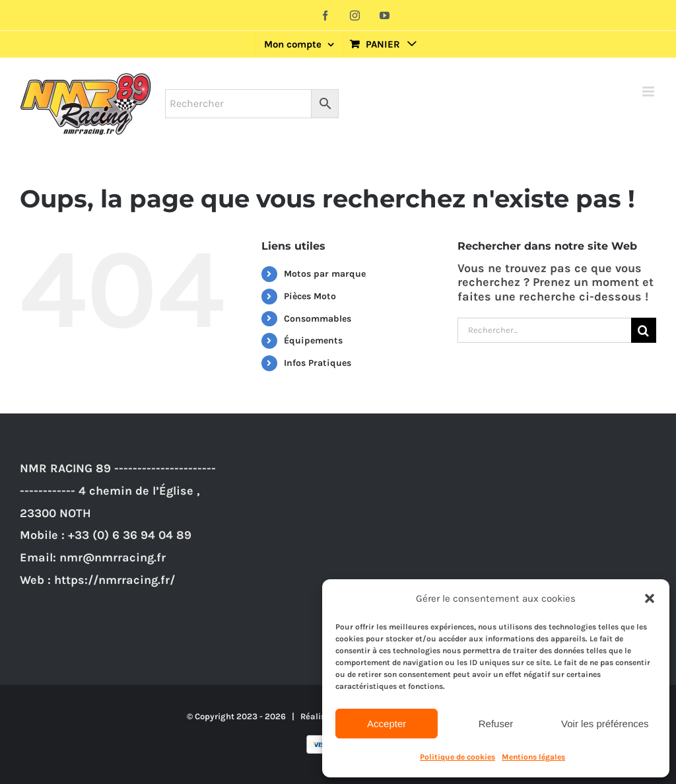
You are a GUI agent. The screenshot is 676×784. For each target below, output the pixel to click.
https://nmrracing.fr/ (115, 580)
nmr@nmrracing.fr (113, 557)
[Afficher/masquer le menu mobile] (649, 91)
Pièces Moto (310, 296)
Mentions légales (533, 757)
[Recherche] (644, 330)
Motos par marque (325, 274)
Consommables (318, 319)
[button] (650, 598)
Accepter (387, 724)
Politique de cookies (457, 757)
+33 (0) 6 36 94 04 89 (130, 535)
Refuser (496, 724)
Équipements (313, 340)
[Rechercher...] (544, 330)
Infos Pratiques (318, 363)
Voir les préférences (605, 724)
